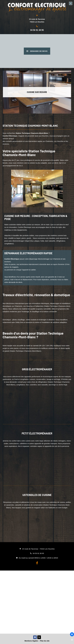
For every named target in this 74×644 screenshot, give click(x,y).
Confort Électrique (10, 136)
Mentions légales (31, 641)
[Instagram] (72, 640)
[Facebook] (72, 634)
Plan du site (45, 641)
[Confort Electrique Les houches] (37, 602)
